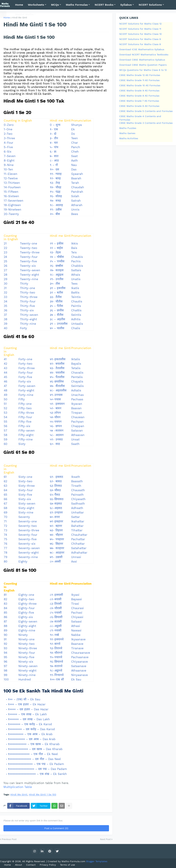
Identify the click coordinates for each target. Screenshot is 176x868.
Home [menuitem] (19, 5)
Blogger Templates (97, 861)
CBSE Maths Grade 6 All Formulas (139, 106)
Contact (31, 865)
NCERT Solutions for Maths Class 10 (141, 34)
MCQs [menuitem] (55, 5)
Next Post (105, 839)
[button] (3, 14)
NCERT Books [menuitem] (104, 5)
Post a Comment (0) (56, 828)
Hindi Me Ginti (19, 795)
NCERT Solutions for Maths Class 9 (140, 39)
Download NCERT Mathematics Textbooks (144, 55)
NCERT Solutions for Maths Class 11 (140, 29)
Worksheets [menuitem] (36, 5)
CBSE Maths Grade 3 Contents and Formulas (146, 123)
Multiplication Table (18, 787)
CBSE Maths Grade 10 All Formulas (140, 85)
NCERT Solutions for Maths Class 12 (140, 24)
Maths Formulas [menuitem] (77, 5)
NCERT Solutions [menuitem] (150, 5)
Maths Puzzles (128, 128)
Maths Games (127, 133)
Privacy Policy (48, 865)
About (18, 865)
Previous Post (9, 839)
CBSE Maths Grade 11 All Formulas (139, 80)
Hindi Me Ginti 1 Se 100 (43, 795)
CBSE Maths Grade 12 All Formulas (140, 75)
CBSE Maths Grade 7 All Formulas (139, 101)
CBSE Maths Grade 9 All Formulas (139, 91)
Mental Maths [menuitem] (24, 14)
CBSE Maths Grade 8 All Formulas (139, 96)
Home (7, 18)
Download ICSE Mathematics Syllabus (142, 49)
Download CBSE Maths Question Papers (143, 65)
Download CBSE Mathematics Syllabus (142, 60)
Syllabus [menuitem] (126, 5)
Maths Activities (129, 138)
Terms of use (67, 865)
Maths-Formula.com (74, 861)
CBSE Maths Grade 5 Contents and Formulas (146, 111)
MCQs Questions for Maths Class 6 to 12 (143, 70)
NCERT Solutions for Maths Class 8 (140, 44)
